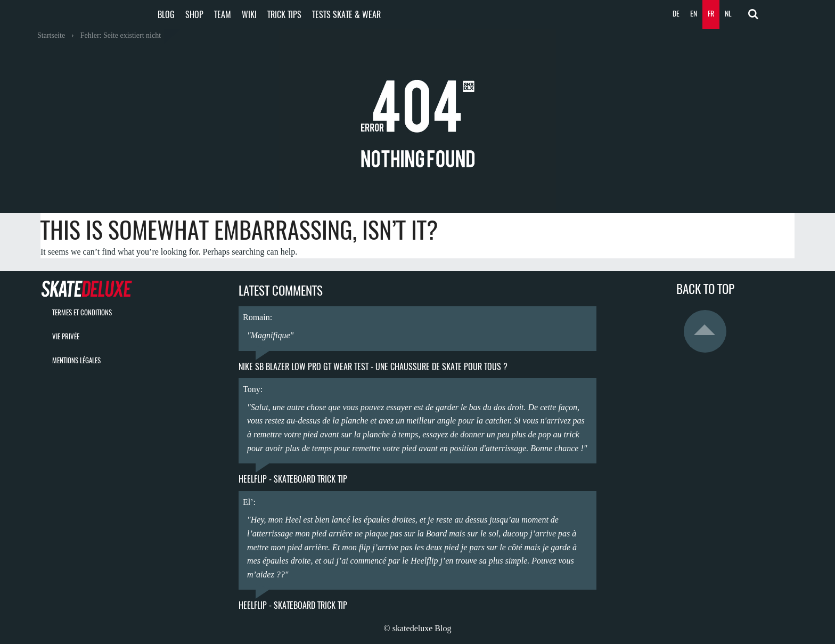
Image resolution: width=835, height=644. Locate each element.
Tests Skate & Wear (346, 15)
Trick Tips (284, 15)
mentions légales (76, 360)
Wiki (249, 15)
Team (223, 15)
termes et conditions (82, 312)
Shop (194, 15)
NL (728, 14)
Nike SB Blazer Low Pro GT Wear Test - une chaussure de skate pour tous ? (373, 367)
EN (694, 14)
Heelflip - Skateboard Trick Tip (293, 479)
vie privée (66, 336)
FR (711, 14)
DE (676, 14)
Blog (166, 15)
